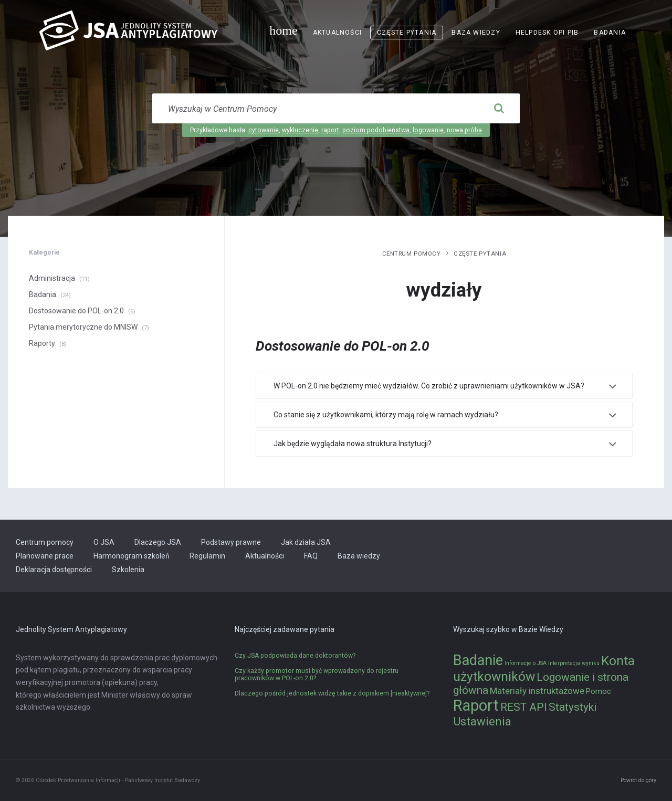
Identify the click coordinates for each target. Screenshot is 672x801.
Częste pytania (407, 33)
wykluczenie (300, 130)
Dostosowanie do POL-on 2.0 (76, 311)
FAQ (311, 556)
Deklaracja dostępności (54, 570)
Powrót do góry (638, 780)
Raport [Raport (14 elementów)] (476, 705)
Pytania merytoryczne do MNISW (83, 327)
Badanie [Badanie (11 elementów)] (478, 660)
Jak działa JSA (306, 542)
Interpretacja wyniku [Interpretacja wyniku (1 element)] (574, 663)
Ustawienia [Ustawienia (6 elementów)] (482, 721)
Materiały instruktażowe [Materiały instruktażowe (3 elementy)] (537, 691)
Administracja (52, 278)
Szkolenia (128, 570)
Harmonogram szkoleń (132, 556)
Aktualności (337, 33)
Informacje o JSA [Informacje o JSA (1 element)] (526, 663)
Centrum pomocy (412, 254)
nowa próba (464, 130)
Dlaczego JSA (158, 542)
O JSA (104, 542)
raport (330, 130)
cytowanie (264, 130)
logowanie (428, 130)
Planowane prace (45, 556)
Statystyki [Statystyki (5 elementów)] (573, 707)
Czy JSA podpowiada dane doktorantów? (295, 656)
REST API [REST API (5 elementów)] (524, 707)
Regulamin (207, 556)
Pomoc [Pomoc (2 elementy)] (598, 692)
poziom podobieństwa (376, 130)
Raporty (42, 343)
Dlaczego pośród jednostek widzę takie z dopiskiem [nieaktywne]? (332, 693)
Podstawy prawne (231, 542)
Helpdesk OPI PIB (547, 33)
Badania (610, 33)
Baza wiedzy (476, 33)
